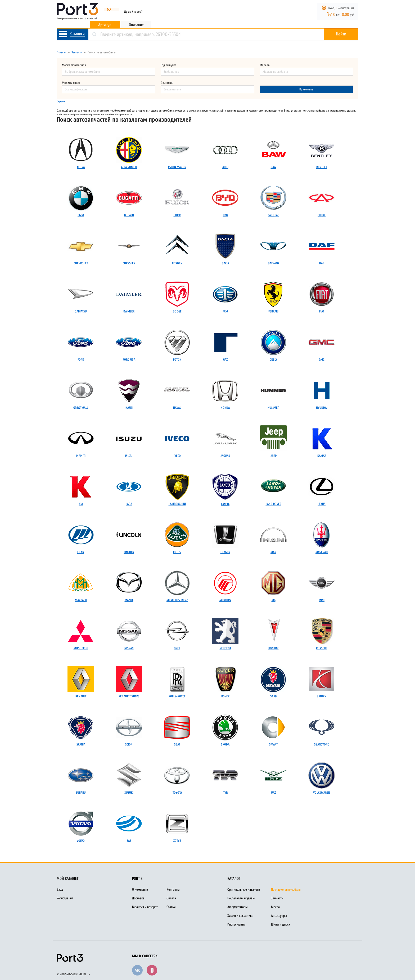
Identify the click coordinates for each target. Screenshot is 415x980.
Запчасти (77, 52)
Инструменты (236, 924)
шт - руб (344, 15)
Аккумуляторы (237, 907)
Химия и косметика (240, 916)
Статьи (171, 907)
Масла (275, 907)
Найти (341, 34)
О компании (140, 889)
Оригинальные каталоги (244, 889)
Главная (61, 52)
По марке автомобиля (286, 889)
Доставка (138, 898)
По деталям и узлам (241, 898)
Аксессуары (279, 916)
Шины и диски (281, 924)
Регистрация (346, 8)
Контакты (173, 889)
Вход (331, 8)
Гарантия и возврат (145, 907)
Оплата (171, 898)
